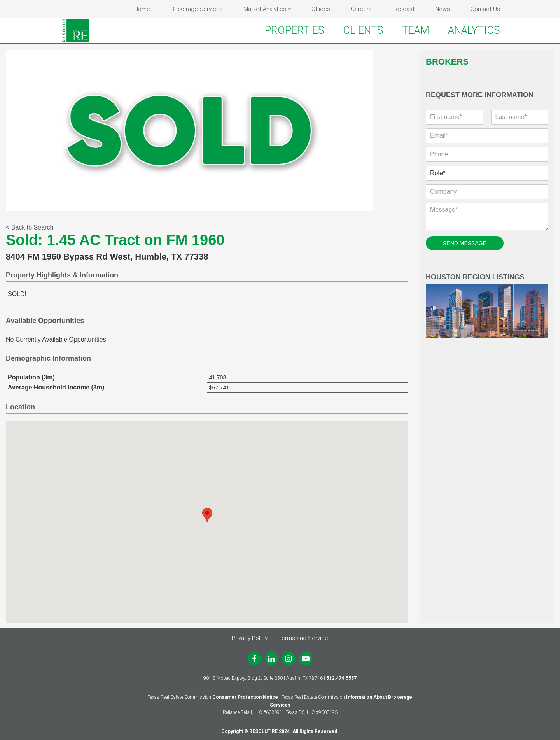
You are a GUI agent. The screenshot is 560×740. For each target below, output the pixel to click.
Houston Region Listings (487, 306)
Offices (321, 9)
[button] (290, 9)
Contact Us (485, 9)
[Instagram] (289, 659)
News (443, 9)
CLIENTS (363, 30)
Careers (361, 9)
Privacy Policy (250, 638)
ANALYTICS (474, 30)
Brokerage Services (197, 9)
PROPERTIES (295, 30)
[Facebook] (254, 659)
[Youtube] (306, 659)
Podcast (403, 9)
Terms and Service (303, 638)
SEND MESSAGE (465, 243)
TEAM (416, 30)
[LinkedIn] (271, 659)
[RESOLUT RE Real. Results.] (76, 30)
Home (142, 9)
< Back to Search (30, 227)
